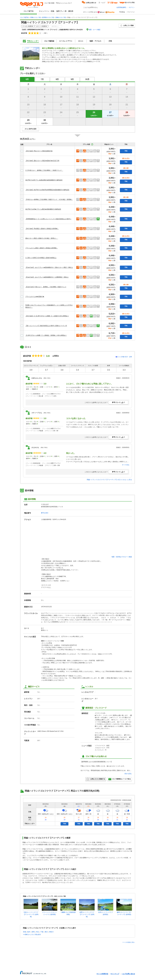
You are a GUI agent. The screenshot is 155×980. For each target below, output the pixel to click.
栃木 (29, 932)
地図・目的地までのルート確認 (122, 557)
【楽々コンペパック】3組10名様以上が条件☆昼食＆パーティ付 (46, 326)
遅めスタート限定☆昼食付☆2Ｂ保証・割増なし (42, 238)
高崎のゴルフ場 (61, 17)
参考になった (118, 402)
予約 (126, 151)
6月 (27, 79)
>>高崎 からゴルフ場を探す (32, 935)
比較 (22, 144)
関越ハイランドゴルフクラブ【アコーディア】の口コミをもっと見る (109, 480)
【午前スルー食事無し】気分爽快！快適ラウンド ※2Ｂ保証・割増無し (49, 199)
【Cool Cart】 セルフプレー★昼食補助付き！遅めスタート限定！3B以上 (49, 267)
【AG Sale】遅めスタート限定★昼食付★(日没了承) (42, 161)
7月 (42, 79)
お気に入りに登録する (96, 779)
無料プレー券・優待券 (65, 11)
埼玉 (38, 932)
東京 (46, 932)
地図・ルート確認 (94, 30)
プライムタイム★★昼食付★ (35, 297)
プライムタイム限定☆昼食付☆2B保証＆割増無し (41, 248)
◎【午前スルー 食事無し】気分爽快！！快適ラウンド (44, 170)
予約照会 (122, 12)
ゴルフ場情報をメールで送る (120, 779)
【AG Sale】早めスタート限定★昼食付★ (39, 151)
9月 (72, 79)
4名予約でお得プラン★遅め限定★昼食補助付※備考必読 (44, 180)
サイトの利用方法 (102, 974)
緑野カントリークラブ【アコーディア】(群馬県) (87, 914)
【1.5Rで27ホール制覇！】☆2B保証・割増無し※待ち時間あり (46, 335)
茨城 (24, 932)
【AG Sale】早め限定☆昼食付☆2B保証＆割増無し (42, 229)
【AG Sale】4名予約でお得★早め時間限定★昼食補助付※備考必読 (47, 190)
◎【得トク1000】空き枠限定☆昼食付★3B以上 (41, 258)
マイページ (131, 12)
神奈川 (51, 932)
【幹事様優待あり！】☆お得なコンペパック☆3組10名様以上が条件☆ (48, 219)
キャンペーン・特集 (47, 11)
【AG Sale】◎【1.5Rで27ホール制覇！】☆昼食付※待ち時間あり (47, 316)
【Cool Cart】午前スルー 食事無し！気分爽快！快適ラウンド (46, 287)
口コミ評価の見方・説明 (125, 357)
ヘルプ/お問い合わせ (128, 974)
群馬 (33, 932)
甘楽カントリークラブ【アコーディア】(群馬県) (31, 914)
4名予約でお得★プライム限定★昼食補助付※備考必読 (43, 209)
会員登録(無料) (121, 7)
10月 (87, 79)
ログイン (132, 7)
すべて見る (126, 465)
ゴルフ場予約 (28, 11)
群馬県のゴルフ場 (48, 17)
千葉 (42, 932)
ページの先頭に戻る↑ (129, 942)
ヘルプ (103, 3)
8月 (57, 79)
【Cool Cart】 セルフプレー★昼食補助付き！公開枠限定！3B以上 (47, 277)
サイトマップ (115, 974)
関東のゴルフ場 (35, 17)
